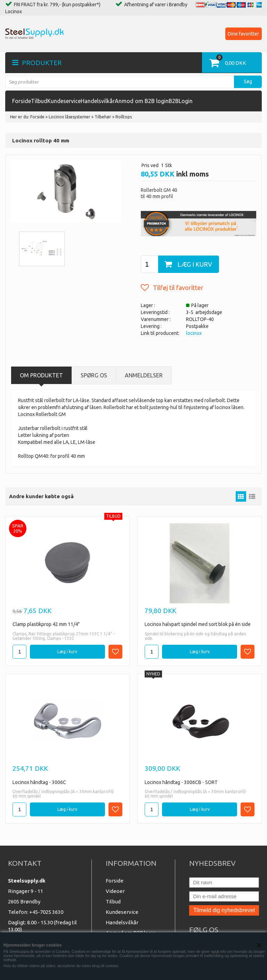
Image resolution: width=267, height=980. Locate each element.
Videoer (115, 891)
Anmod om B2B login (142, 101)
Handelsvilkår (98, 101)
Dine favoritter (243, 34)
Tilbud (39, 101)
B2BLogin (181, 101)
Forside (22, 101)
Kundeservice (64, 101)
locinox (194, 333)
